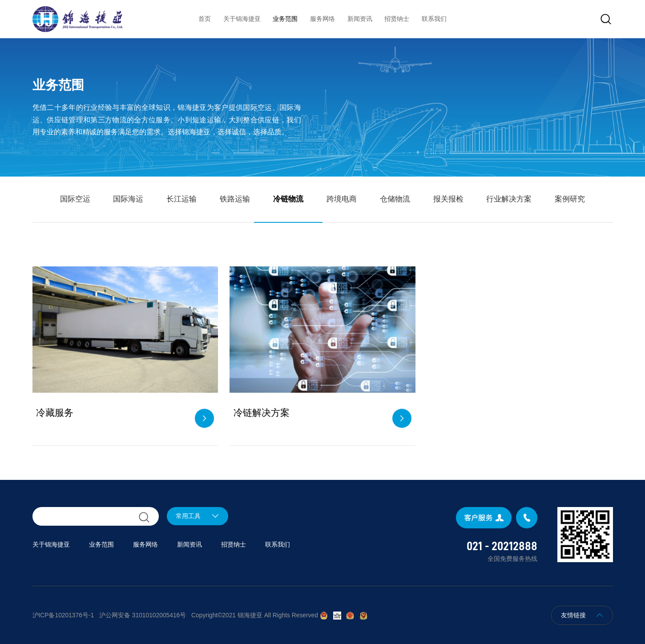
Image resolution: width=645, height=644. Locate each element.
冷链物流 (288, 199)
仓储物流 (395, 199)
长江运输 (181, 199)
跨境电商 (342, 199)
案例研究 (570, 199)
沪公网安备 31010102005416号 (143, 615)
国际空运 (75, 199)
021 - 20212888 (502, 546)
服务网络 (322, 19)
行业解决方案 (509, 199)
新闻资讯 (360, 19)
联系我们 (434, 19)
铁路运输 (235, 199)
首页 (205, 19)
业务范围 (285, 19)
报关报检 (448, 199)
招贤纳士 (397, 19)
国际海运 (128, 199)
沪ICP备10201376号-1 (63, 615)
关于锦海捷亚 (242, 19)
